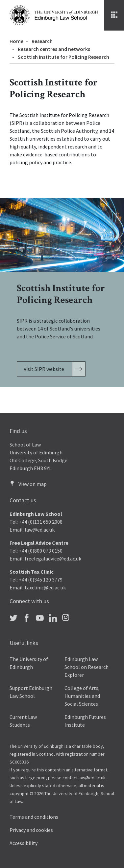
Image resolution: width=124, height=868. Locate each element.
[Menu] (114, 15)
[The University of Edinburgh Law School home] (54, 15)
